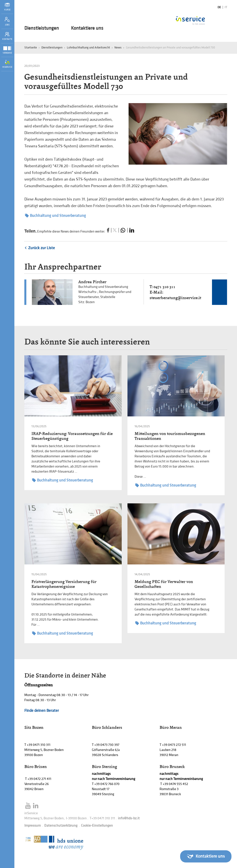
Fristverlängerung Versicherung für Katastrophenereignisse (64, 584)
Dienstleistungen (42, 28)
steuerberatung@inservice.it (175, 298)
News (118, 47)
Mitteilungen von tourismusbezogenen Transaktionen (170, 436)
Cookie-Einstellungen (97, 826)
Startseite (31, 47)
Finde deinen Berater (42, 711)
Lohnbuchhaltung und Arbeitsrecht (88, 47)
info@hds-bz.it (129, 818)
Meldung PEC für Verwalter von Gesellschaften (164, 584)
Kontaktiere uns (87, 28)
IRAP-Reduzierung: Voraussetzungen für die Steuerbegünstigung (72, 436)
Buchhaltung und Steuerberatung (55, 216)
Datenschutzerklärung (61, 826)
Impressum (33, 826)
